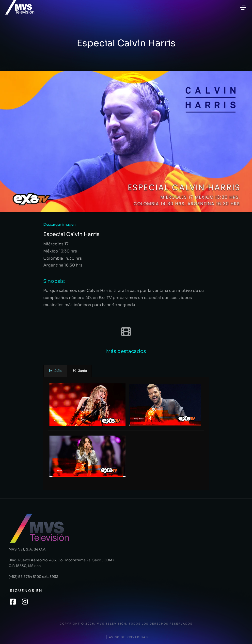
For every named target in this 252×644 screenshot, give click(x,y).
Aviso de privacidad (129, 637)
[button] (243, 7)
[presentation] (55, 371)
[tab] (55, 371)
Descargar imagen (59, 224)
